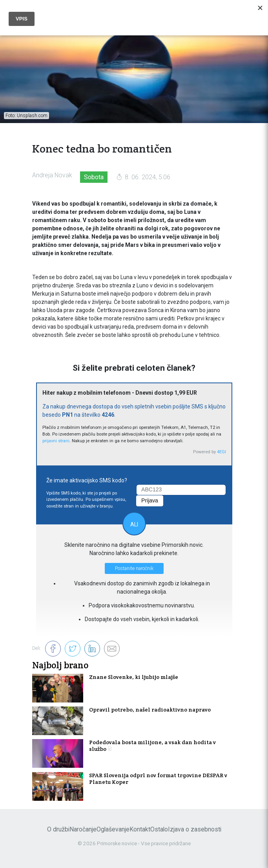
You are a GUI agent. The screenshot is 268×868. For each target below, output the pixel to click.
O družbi (58, 829)
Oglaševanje (113, 829)
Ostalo (159, 829)
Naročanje (83, 829)
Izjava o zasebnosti (195, 829)
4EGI (222, 452)
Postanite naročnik (134, 568)
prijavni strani (56, 441)
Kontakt (140, 829)
